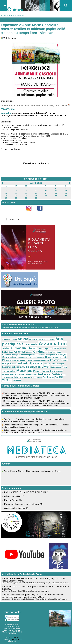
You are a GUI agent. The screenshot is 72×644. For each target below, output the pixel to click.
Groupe (53, 361)
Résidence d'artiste (13, 373)
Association (49, 345)
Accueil (3, 15)
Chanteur (7, 352)
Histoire (60, 361)
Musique (61, 367)
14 (16, 195)
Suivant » (44, 166)
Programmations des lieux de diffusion (21, 499)
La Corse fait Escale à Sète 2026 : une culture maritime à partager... (25, 586)
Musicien (49, 368)
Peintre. (14, 371)
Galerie (46, 361)
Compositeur (54, 355)
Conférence (6, 358)
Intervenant (21, 364)
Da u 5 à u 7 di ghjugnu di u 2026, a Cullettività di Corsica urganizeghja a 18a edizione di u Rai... (35, 578)
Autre (45, 349)
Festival (37, 360)
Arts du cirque (45, 341)
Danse (31, 358)
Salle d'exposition (31, 373)
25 (56, 198)
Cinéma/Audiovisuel (38, 353)
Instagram (30, 214)
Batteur (51, 349)
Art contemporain (9, 341)
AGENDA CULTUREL (36, 182)
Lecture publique (54, 364)
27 (6, 200)
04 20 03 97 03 (16, 633)
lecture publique (39, 364)
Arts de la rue (32, 341)
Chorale (16, 353)
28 (16, 200)
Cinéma (25, 352)
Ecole (46, 358)
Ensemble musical (9, 361)
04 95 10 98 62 (14, 632)
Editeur (52, 358)
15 (26, 195)
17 (46, 195)
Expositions (20, 15)
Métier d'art (40, 368)
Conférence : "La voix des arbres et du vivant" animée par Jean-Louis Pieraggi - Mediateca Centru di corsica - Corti (34, 417)
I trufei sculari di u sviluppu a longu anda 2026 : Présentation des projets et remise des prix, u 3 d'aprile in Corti (36, 590)
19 (66, 195)
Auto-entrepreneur (34, 349)
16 (36, 195)
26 (66, 198)
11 (56, 193)
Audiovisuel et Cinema (15, 503)
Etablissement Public (24, 361)
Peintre (6, 370)
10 (46, 193)
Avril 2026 (36, 185)
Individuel (9, 363)
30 (36, 200)
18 (56, 195)
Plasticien (36, 371)
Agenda (11, 15)
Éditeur (59, 358)
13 (6, 195)
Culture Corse (14, 221)
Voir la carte (9, 38)
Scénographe (61, 373)
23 (36, 198)
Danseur (39, 358)
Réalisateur (58, 371)
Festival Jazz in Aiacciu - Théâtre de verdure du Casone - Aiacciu (33, 468)
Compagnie (41, 355)
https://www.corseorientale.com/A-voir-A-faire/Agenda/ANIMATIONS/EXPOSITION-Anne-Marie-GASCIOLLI (31, 115)
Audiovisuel (10, 349)
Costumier (16, 358)
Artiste (21, 340)
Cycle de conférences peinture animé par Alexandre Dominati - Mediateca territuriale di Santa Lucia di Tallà (31, 422)
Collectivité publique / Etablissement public (19, 355)
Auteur (23, 349)
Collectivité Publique (54, 353)
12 (66, 193)
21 (16, 198)
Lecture (30, 364)
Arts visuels (28, 345)
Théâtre (27, 376)
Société (17, 376)
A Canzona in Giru (12, 492)
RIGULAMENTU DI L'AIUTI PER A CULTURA (25, 488)
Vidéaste (36, 376)
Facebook (42, 214)
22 (26, 198)
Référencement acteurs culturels (18, 326)
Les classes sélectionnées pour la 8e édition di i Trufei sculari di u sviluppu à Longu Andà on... (34, 594)
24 (46, 198)
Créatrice (24, 358)
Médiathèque (29, 368)
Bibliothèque (60, 349)
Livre (20, 367)
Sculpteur (7, 376)
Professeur (47, 371)
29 (26, 200)
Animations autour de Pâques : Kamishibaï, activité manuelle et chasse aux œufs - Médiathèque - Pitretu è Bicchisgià (35, 428)
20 (6, 198)
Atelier (66, 346)
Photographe (24, 371)
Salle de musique (47, 373)
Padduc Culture (11, 496)
